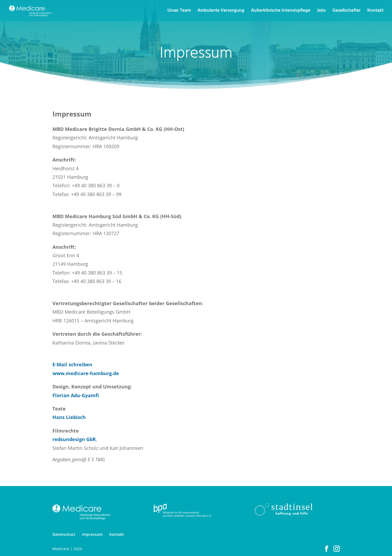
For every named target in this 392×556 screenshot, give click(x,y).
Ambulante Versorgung (221, 11)
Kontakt (375, 11)
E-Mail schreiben (72, 364)
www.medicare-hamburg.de (86, 373)
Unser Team (179, 11)
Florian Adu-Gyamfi (76, 395)
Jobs (321, 11)
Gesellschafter (346, 11)
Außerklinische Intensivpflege (281, 11)
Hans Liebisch (69, 417)
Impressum (92, 534)
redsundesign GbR (74, 439)
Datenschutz (64, 534)
